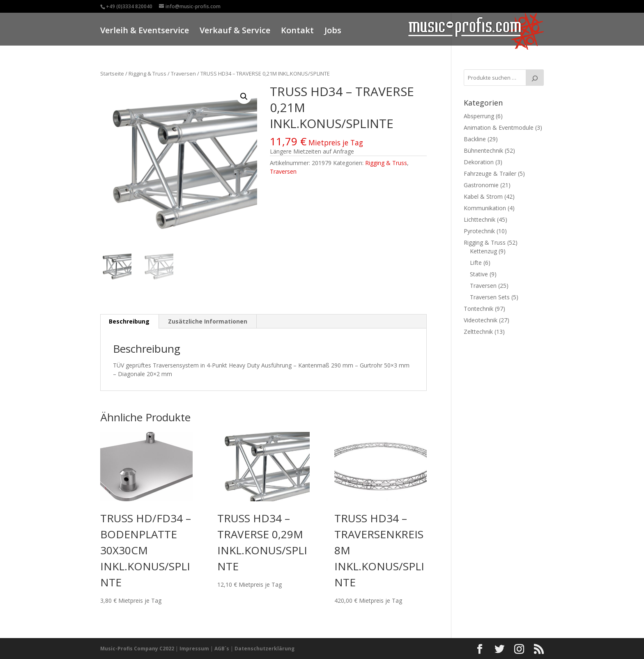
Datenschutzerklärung (264, 649)
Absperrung (479, 116)
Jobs (333, 31)
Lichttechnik (480, 219)
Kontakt (297, 31)
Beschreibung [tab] (129, 321)
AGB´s (222, 649)
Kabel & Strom (483, 196)
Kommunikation (485, 208)
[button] (244, 96)
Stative (479, 274)
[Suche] (535, 78)
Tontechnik (478, 309)
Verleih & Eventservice (145, 31)
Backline (475, 139)
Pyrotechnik (479, 231)
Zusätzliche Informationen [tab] (208, 321)
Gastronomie (481, 185)
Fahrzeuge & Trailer (490, 173)
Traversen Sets (490, 297)
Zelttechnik (478, 332)
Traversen (183, 73)
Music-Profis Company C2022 (138, 649)
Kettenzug (483, 251)
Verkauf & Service (235, 31)
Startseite (112, 73)
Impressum (194, 649)
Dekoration (479, 162)
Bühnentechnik (483, 150)
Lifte (476, 263)
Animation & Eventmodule (499, 127)
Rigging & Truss (147, 73)
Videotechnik (481, 320)
